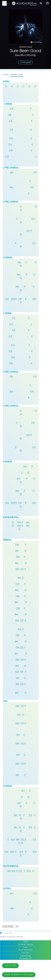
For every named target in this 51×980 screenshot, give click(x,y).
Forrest (45, 837)
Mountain (9, 843)
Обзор (6, 75)
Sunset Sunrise (40, 849)
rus (20, 898)
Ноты (26, 912)
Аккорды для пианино (26, 955)
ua (31, 898)
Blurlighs (6, 849)
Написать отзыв (26, 938)
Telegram (26, 972)
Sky (6, 837)
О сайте (26, 926)
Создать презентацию (26, 959)
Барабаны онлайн (26, 951)
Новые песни (26, 909)
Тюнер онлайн (26, 947)
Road (7, 855)
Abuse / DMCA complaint (26, 934)
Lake (32, 837)
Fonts (4, 744)
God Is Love (16, 779)
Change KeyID (10, 735)
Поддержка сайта (26, 930)
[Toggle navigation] (48, 3)
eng (26, 898)
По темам (26, 916)
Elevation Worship (26, 55)
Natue (24, 843)
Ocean (19, 837)
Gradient (22, 849)
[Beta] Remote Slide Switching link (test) (22, 740)
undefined (10, 665)
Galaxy (38, 843)
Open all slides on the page (19, 719)
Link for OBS (10, 710)
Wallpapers (7, 807)
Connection (7, 672)
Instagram (26, 968)
